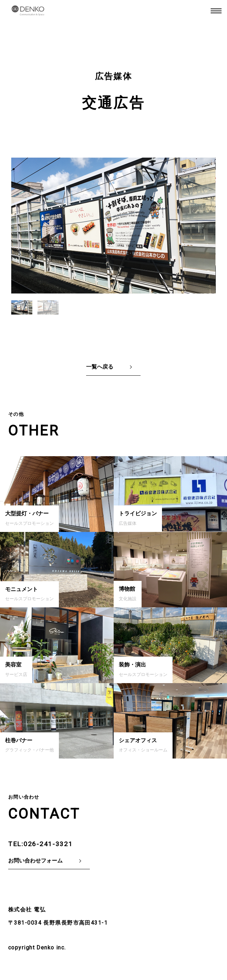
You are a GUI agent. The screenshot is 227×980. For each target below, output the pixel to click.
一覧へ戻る (100, 367)
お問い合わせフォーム (35, 861)
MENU (216, 11)
